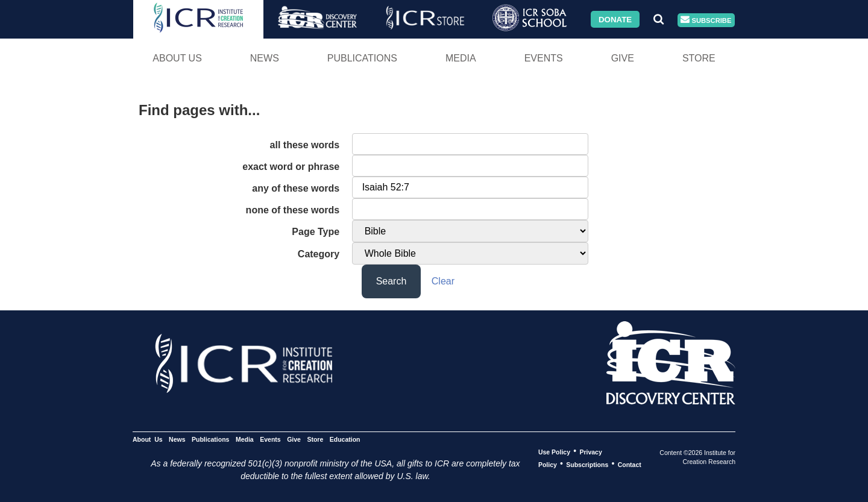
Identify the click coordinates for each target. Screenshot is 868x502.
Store (699, 58)
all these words (305, 145)
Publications (362, 58)
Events (544, 58)
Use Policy (554, 451)
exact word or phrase (291, 167)
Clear (443, 281)
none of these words (293, 210)
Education (345, 439)
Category (319, 254)
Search (392, 281)
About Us (177, 58)
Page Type (316, 232)
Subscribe (706, 20)
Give (623, 58)
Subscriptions (587, 464)
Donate (615, 19)
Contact (630, 464)
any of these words (296, 188)
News (265, 58)
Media (461, 58)
